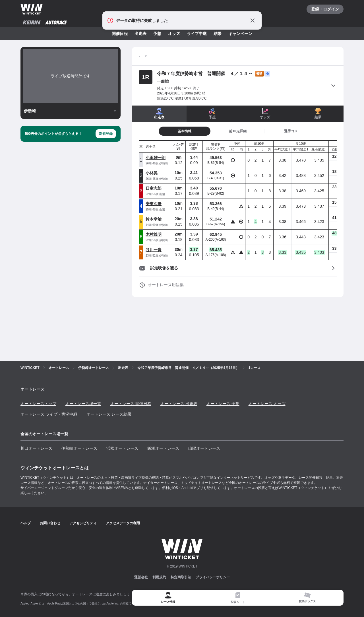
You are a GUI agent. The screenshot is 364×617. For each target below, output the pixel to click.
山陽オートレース (204, 448)
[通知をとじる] (253, 20)
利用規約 (159, 577)
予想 (157, 34)
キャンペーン (240, 34)
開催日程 (120, 34)
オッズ (174, 34)
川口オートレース (36, 448)
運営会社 (141, 577)
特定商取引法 (181, 577)
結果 (218, 34)
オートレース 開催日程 (131, 404)
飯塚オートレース (163, 448)
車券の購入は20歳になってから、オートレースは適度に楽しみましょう (75, 594)
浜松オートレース (122, 448)
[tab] (238, 131)
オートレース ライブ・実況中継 (49, 414)
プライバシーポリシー (213, 577)
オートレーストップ (38, 404)
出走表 (140, 34)
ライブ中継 (197, 34)
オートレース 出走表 (179, 404)
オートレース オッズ (267, 404)
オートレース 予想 (223, 404)
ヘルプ (26, 523)
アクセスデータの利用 (123, 523)
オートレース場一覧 (83, 404)
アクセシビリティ (83, 523)
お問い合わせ (50, 523)
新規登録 (106, 134)
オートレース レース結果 (109, 414)
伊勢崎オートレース (79, 448)
